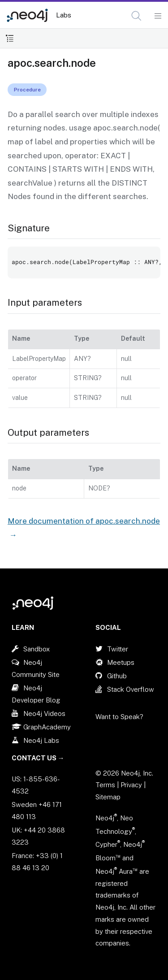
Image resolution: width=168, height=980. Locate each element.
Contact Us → (38, 758)
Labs (64, 15)
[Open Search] (137, 16)
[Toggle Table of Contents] (10, 38)
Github (117, 676)
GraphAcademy (47, 727)
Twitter (118, 649)
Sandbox (37, 649)
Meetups (121, 662)
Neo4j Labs (41, 740)
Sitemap (108, 797)
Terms (105, 785)
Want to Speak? (119, 717)
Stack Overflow (131, 689)
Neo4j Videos (44, 713)
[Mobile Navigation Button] (157, 16)
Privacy (132, 785)
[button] (136, 16)
